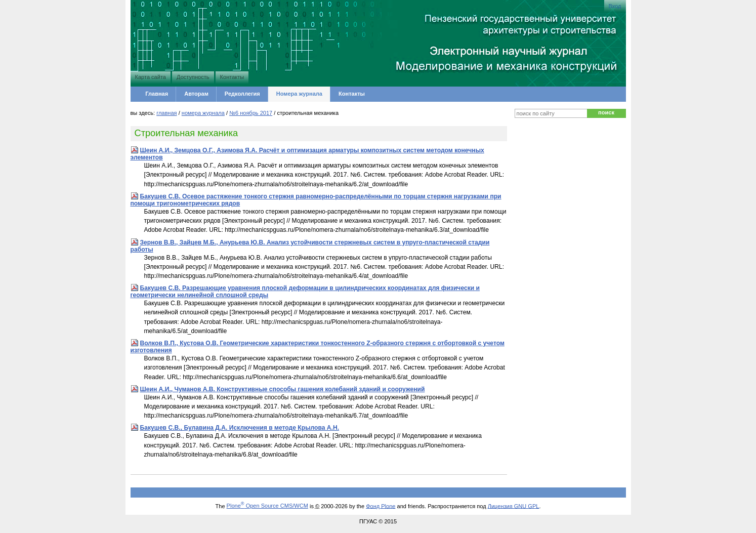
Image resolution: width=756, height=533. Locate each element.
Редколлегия (242, 94)
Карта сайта (151, 77)
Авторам (196, 94)
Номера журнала (299, 94)
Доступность (193, 77)
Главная (157, 94)
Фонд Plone (381, 506)
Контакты (232, 77)
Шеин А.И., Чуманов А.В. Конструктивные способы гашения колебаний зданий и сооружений (283, 389)
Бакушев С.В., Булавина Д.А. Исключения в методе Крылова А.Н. (240, 428)
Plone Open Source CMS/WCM (267, 506)
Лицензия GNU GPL (514, 506)
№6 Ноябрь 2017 (251, 113)
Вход (615, 6)
